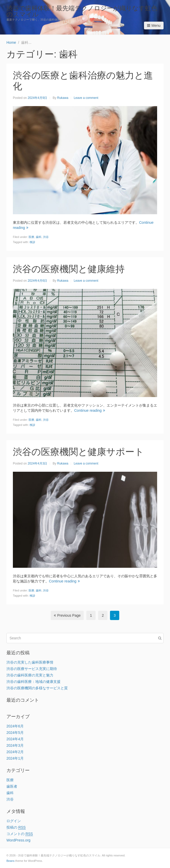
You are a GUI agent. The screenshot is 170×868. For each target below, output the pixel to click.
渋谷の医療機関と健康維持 (69, 269)
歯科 (39, 237)
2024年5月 (15, 733)
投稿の (16, 827)
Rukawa (63, 98)
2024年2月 (15, 752)
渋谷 (46, 237)
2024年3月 (15, 745)
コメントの (20, 834)
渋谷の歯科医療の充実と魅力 (30, 675)
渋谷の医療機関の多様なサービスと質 (37, 688)
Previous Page (67, 615)
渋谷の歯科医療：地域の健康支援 (33, 682)
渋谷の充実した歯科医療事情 (30, 662)
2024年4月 (15, 739)
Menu (154, 25)
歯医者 (12, 786)
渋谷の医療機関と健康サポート (78, 452)
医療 (31, 237)
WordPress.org (18, 840)
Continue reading (90, 410)
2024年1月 (15, 758)
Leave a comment (86, 98)
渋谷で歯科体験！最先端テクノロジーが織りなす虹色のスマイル (82, 11)
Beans (10, 861)
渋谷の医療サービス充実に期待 (32, 669)
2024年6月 (15, 726)
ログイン (14, 821)
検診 (32, 242)
